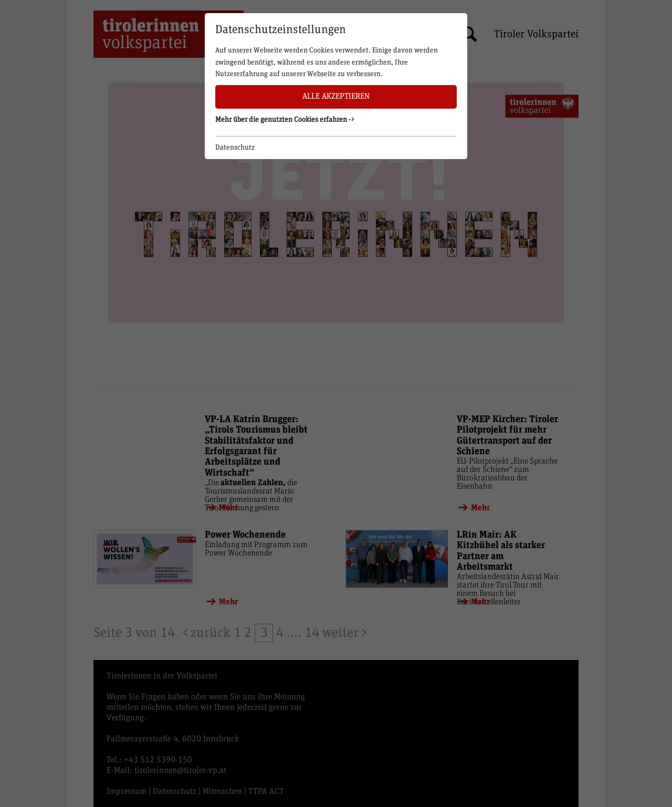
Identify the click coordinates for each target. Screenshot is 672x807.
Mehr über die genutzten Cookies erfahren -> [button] (285, 120)
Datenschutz (235, 148)
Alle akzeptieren (336, 96)
